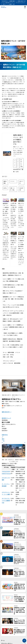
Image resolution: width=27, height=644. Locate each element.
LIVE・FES (21, 182)
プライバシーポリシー (9, 361)
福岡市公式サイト (8, 82)
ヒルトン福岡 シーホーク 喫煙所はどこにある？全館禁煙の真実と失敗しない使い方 (13, 327)
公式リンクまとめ (8, 363)
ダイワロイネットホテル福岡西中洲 (6, 501)
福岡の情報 (5, 182)
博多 (3, 439)
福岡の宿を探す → (7, 412)
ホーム (5, 353)
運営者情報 (17, 363)
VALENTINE (21, 189)
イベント (15, 163)
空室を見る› (5, 435)
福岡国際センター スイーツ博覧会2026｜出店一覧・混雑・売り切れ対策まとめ (6, 209)
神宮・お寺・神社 (22, 163)
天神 (3, 441)
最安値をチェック (6, 418)
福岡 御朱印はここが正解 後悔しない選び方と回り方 (14, 241)
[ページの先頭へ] (24, 641)
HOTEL (18, 163)
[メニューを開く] (25, 7)
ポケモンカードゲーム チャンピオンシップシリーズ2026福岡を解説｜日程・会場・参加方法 (13, 313)
